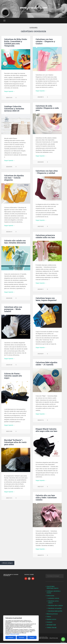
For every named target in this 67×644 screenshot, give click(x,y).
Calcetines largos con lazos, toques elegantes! (46, 300)
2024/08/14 (41, 97)
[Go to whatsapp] (63, 639)
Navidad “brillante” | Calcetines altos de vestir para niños (15, 443)
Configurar (11, 637)
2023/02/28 (9, 298)
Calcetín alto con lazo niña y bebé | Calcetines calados (46, 498)
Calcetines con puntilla (55, 609)
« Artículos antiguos (7, 564)
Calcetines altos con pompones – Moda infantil (13, 309)
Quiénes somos (51, 620)
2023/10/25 (41, 227)
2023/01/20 (9, 365)
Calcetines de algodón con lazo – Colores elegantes (14, 178)
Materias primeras (52, 615)
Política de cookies (14, 634)
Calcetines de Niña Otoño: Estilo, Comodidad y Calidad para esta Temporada (16, 42)
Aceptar (32, 637)
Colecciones (50, 597)
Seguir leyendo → (10, 91)
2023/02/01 (41, 354)
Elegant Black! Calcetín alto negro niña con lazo (46, 431)
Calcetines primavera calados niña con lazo (45, 237)
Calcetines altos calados (55, 607)
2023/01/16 (41, 421)
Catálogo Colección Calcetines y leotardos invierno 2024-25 (14, 109)
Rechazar (22, 637)
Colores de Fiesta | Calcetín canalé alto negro (13, 376)
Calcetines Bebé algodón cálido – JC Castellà (46, 364)
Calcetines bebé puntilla (55, 612)
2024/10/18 (9, 98)
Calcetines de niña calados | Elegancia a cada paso (47, 108)
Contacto (50, 623)
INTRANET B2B (51, 626)
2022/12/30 (9, 432)
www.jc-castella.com (33, 7)
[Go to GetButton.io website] (63, 642)
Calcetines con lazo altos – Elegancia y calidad (47, 172)
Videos (49, 618)
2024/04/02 (41, 162)
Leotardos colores (53, 599)
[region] (21, 628)
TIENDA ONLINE (52, 629)
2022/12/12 (9, 499)
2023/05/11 (41, 290)
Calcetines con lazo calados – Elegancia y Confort (45, 41)
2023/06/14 (9, 232)
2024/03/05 (9, 167)
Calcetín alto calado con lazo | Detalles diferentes (15, 242)
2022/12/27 (41, 487)
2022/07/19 (41, 556)
